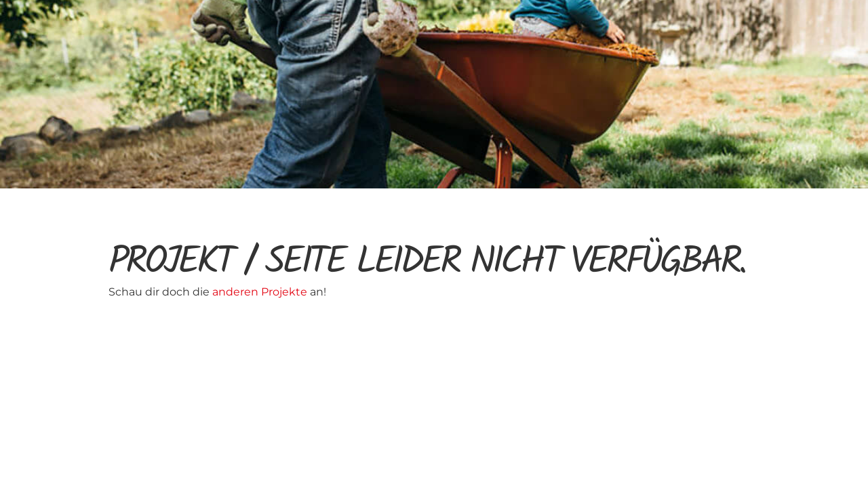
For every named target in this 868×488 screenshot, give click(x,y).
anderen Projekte (261, 292)
